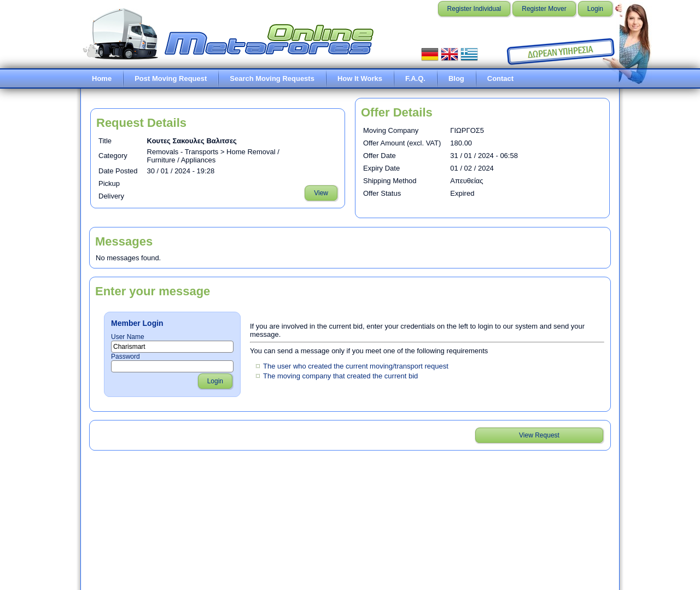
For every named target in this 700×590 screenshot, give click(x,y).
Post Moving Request (171, 78)
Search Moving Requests (272, 78)
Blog (456, 78)
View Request (539, 435)
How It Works (360, 78)
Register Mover (544, 9)
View (321, 193)
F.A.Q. (415, 78)
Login (595, 9)
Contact (500, 78)
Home (102, 78)
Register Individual (474, 9)
